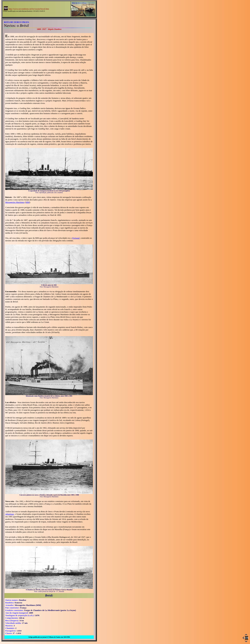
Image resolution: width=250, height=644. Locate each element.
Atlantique (10, 514)
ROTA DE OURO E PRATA (17, 22)
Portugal (76, 238)
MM (28, 202)
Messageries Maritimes (15, 202)
